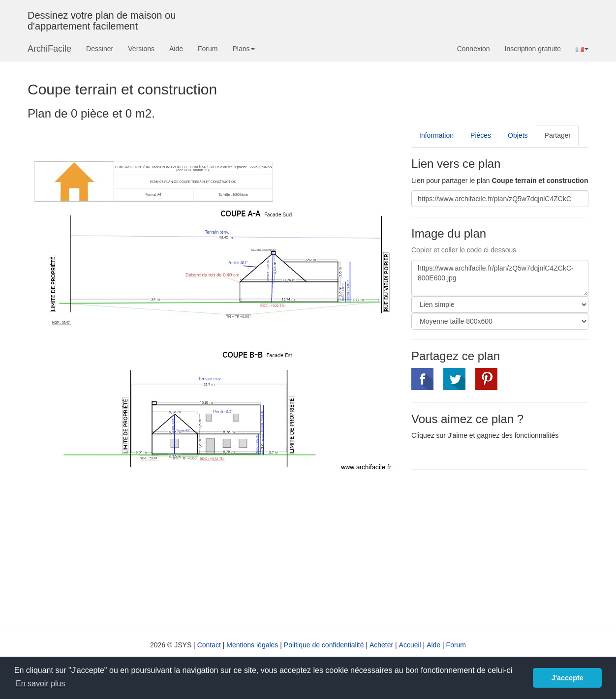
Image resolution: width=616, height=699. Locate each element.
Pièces (481, 135)
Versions (141, 49)
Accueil (410, 645)
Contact (209, 645)
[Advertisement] (494, 548)
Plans (243, 49)
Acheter (381, 645)
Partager (558, 135)
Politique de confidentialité (324, 645)
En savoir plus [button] (41, 684)
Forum (208, 49)
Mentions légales (252, 645)
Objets (518, 135)
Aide (176, 49)
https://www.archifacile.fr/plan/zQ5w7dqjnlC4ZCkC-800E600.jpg (500, 278)
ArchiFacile (49, 49)
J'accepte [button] (568, 678)
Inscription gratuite (533, 49)
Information (436, 135)
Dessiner (100, 49)
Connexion (474, 49)
